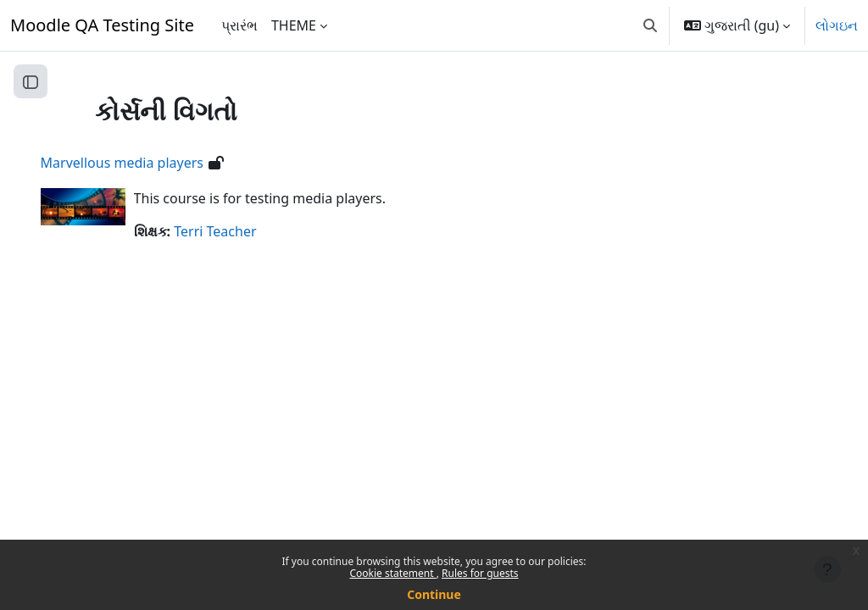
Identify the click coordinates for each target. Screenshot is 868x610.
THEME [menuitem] (294, 25)
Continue (434, 594)
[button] (650, 25)
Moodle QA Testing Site (102, 25)
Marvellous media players (146, 163)
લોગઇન (837, 25)
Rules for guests (480, 573)
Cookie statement (392, 573)
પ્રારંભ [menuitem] (239, 25)
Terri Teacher (239, 231)
